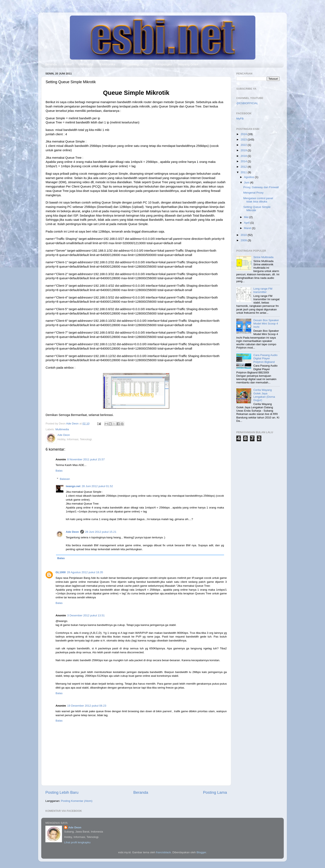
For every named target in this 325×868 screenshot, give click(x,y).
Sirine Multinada (263, 257)
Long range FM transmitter (263, 290)
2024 (244, 134)
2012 (244, 167)
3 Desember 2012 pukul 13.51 (86, 615)
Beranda (51, 64)
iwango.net (73, 486)
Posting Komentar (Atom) (77, 801)
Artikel (68, 64)
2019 (244, 150)
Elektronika (108, 64)
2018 (244, 156)
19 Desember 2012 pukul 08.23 (87, 706)
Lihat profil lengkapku (77, 842)
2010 (244, 235)
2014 (244, 161)
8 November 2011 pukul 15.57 (86, 459)
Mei (247, 217)
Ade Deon (72, 532)
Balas (59, 471)
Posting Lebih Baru (62, 792)
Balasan (65, 479)
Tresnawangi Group (135, 64)
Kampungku (164, 64)
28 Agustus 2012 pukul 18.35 (85, 572)
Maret (248, 228)
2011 (244, 172)
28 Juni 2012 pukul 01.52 (97, 486)
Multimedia (86, 64)
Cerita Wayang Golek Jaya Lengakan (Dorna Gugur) (264, 395)
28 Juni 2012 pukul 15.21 (101, 532)
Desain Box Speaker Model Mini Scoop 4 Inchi (266, 324)
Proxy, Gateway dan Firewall (261, 187)
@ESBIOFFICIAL (247, 103)
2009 (244, 240)
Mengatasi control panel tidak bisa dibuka (258, 200)
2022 (244, 145)
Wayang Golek (188, 64)
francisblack (163, 852)
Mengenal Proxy (253, 193)
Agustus (249, 177)
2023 (244, 140)
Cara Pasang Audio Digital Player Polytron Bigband (265, 358)
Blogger (201, 852)
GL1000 (61, 572)
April (247, 223)
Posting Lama (215, 792)
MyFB (240, 119)
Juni (247, 182)
